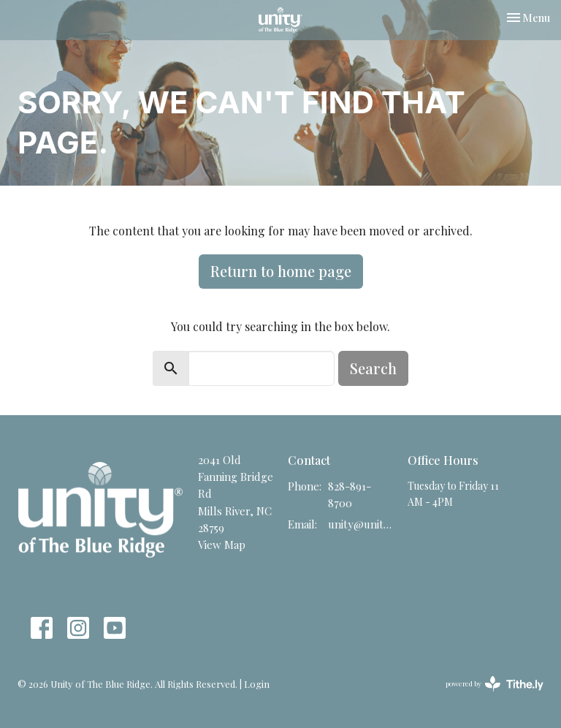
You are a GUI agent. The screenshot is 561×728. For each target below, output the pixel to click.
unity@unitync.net (360, 524)
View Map (222, 545)
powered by (495, 684)
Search (373, 368)
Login (257, 684)
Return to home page (281, 271)
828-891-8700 (350, 494)
